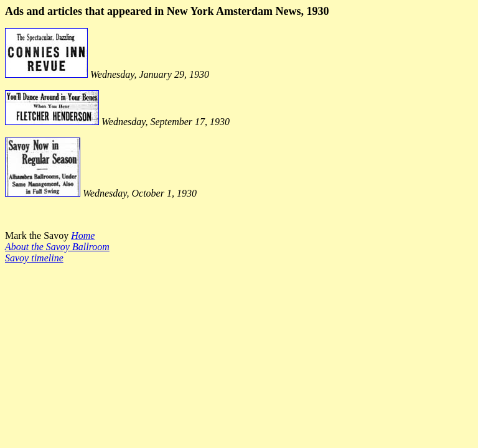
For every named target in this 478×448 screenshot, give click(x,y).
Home (83, 236)
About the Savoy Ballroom (57, 247)
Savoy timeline (34, 258)
